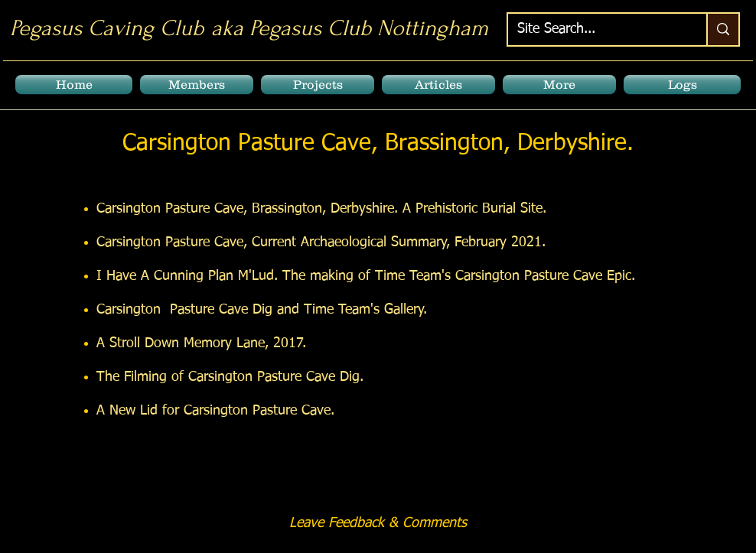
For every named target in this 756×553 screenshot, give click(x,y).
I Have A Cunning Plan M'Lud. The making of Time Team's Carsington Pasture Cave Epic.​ (366, 276)
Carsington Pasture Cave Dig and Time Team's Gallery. (262, 310)
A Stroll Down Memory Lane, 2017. (201, 343)
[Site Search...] (596, 29)
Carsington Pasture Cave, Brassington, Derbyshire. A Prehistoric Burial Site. (321, 209)
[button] (197, 85)
